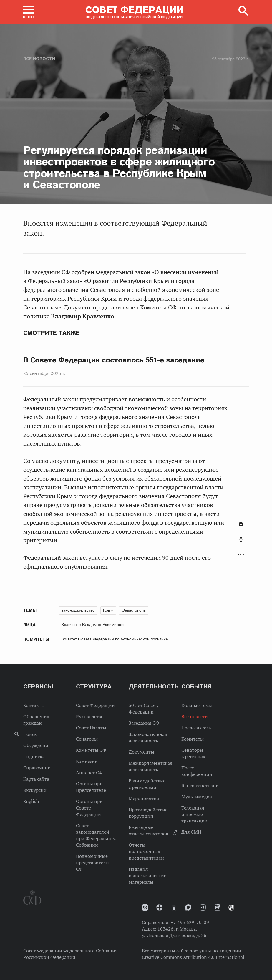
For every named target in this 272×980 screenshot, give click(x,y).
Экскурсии (35, 790)
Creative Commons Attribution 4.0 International (193, 957)
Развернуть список (241, 555)
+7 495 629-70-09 (190, 922)
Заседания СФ (144, 723)
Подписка (34, 756)
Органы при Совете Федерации (89, 808)
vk (145, 907)
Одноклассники (241, 539)
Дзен (159, 907)
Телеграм (203, 907)
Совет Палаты (91, 728)
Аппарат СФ (89, 772)
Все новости (39, 59)
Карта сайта (36, 779)
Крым (108, 610)
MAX (188, 907)
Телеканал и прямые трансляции (194, 814)
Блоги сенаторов (200, 785)
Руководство (90, 716)
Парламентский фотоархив (231, 908)
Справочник (37, 768)
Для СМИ (191, 832)
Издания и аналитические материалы (147, 875)
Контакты (34, 705)
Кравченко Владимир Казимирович (94, 625)
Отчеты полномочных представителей (146, 851)
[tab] (241, 543)
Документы (141, 752)
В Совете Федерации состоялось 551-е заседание (114, 360)
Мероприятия (144, 798)
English (31, 801)
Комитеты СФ (91, 750)
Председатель (196, 728)
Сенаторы (87, 739)
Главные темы (197, 705)
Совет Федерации (95, 705)
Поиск (30, 734)
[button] (29, 12)
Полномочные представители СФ (92, 863)
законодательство (78, 610)
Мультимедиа (197, 797)
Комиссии (87, 761)
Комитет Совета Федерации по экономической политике (115, 639)
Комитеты (193, 739)
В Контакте (241, 524)
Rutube (217, 907)
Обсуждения (37, 745)
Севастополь (134, 610)
